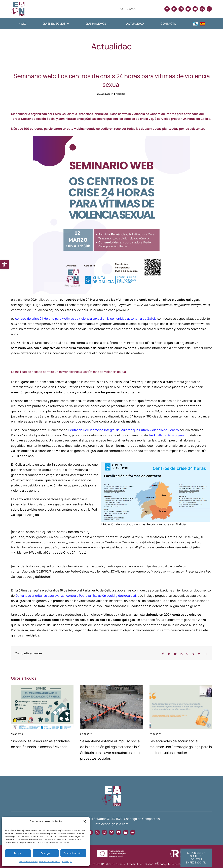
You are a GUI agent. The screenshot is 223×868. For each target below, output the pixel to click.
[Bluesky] (175, 654)
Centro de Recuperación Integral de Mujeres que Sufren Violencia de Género (123, 430)
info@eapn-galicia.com (112, 824)
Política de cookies (28, 862)
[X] (169, 654)
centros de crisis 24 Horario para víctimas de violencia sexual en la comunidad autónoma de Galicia (86, 318)
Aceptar (18, 853)
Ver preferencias (73, 853)
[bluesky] (188, 9)
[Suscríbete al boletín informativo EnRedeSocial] (196, 858)
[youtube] (195, 9)
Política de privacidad (50, 862)
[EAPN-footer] (111, 788)
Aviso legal (67, 862)
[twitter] (174, 9)
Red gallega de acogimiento (169, 435)
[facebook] (167, 9)
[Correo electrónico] (205, 654)
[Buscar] (122, 9)
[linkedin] (202, 9)
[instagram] (181, 9)
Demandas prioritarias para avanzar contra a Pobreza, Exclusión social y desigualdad (76, 596)
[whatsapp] (209, 9)
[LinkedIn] (181, 654)
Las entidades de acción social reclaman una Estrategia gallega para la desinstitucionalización (181, 747)
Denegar (46, 853)
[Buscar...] (139, 9)
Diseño (152, 864)
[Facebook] (163, 654)
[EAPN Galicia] (18, 3)
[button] (4, 265)
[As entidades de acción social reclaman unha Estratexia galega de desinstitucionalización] (181, 687)
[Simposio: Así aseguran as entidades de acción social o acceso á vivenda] (42, 687)
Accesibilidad (135, 864)
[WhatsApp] (187, 654)
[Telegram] (193, 654)
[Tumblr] (199, 654)
